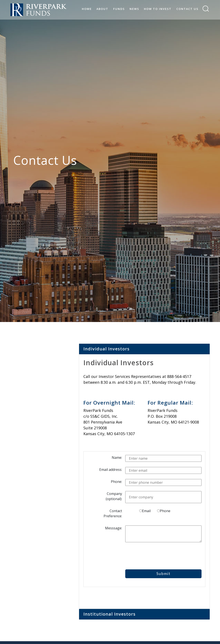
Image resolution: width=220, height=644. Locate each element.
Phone (164, 511)
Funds (119, 9)
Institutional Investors (109, 614)
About (102, 9)
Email (145, 511)
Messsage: (114, 528)
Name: (117, 458)
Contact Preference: (113, 513)
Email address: (111, 470)
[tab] (144, 349)
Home (87, 9)
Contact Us (187, 9)
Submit (163, 574)
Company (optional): (114, 496)
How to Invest (158, 9)
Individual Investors (106, 349)
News (134, 9)
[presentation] (161, 556)
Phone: (116, 482)
